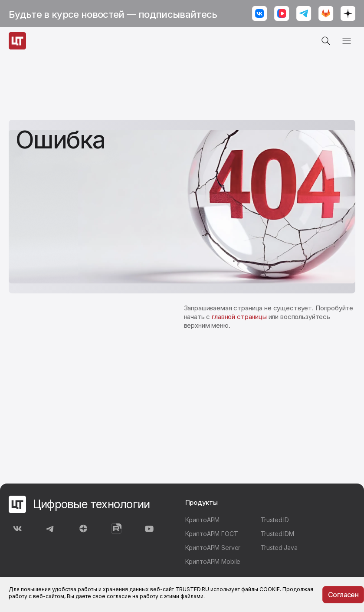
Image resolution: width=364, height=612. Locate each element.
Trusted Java (279, 548)
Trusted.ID (275, 520)
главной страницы (239, 317)
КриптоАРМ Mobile (213, 561)
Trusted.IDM (277, 534)
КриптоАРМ (203, 520)
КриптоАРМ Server (213, 548)
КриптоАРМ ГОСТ (212, 534)
